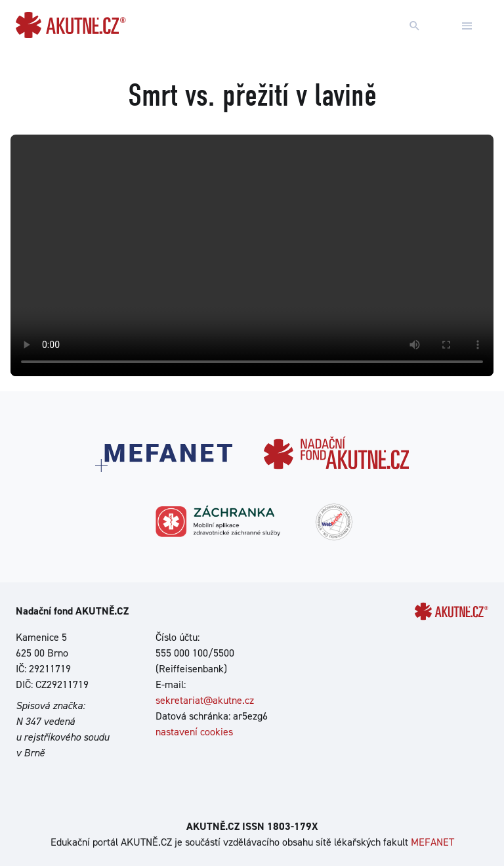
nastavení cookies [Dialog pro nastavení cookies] (194, 732)
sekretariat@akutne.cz (205, 700)
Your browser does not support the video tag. (252, 255)
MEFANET (432, 842)
